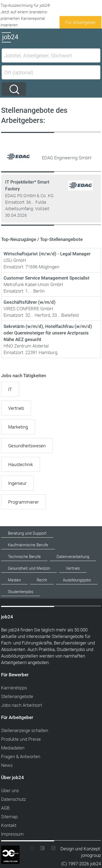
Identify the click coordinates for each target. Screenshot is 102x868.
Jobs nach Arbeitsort (21, 705)
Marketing (18, 427)
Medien (14, 580)
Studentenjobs (21, 592)
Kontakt (9, 825)
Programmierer (24, 502)
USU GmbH (15, 260)
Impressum (12, 834)
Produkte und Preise (21, 739)
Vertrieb (16, 408)
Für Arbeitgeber (81, 22)
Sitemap (9, 816)
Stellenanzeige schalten (25, 730)
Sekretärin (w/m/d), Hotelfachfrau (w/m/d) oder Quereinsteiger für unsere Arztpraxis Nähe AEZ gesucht (48, 333)
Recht (42, 580)
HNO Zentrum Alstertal (26, 346)
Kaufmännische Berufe (28, 545)
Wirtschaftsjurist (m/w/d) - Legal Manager (47, 254)
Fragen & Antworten (21, 756)
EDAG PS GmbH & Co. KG (29, 196)
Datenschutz (13, 799)
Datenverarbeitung (73, 557)
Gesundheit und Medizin (29, 568)
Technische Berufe (24, 557)
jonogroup (91, 855)
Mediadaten (13, 748)
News (7, 765)
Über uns (10, 790)
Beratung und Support (27, 533)
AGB (5, 808)
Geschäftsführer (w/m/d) (30, 302)
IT (10, 389)
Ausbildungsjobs (77, 580)
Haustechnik (21, 464)
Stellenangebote (17, 696)
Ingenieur (17, 483)
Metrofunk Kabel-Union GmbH (33, 284)
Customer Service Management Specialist (47, 278)
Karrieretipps (14, 688)
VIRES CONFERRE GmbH (28, 309)
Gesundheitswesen (27, 446)
